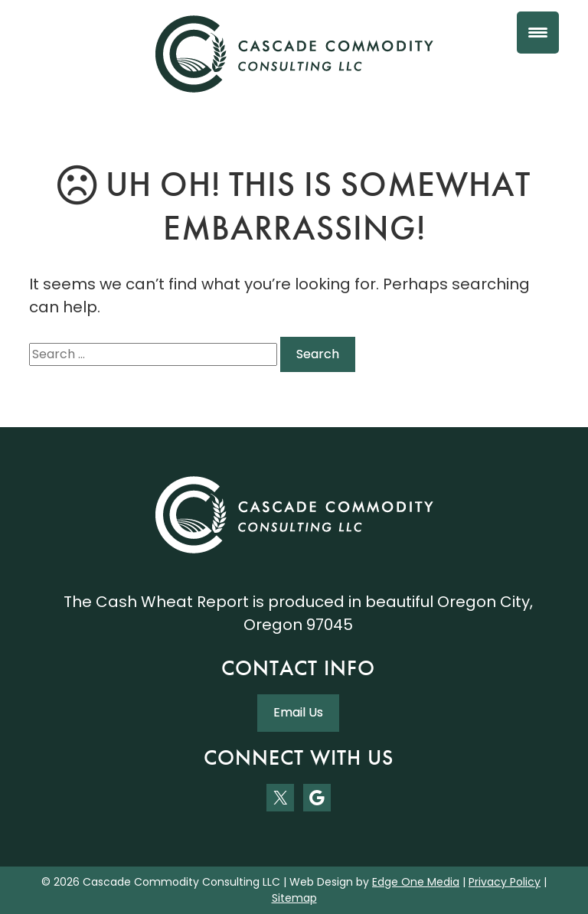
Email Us (298, 712)
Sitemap (294, 898)
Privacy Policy (505, 882)
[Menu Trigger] (538, 33)
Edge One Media (416, 882)
